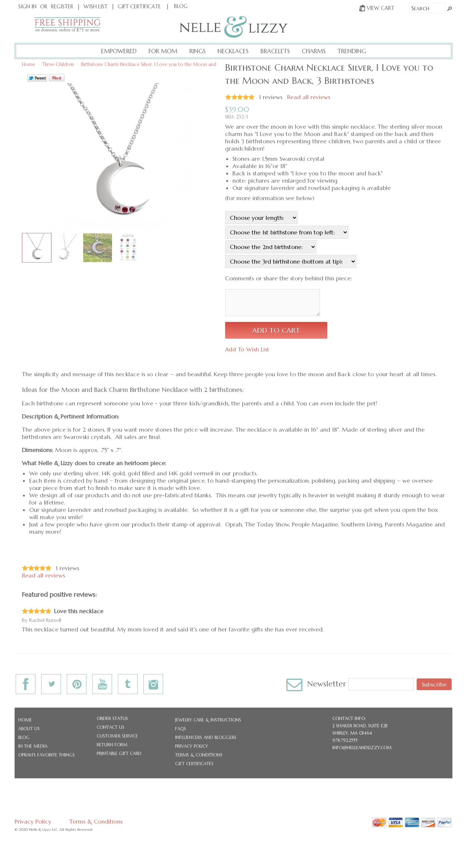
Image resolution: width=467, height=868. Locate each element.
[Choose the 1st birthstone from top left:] (287, 232)
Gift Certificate (139, 7)
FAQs (181, 729)
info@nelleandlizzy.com (362, 748)
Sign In (27, 7)
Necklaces (233, 51)
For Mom (163, 51)
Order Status (112, 718)
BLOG (181, 6)
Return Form (112, 745)
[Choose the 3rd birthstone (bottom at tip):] (291, 261)
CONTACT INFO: (349, 718)
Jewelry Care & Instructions (208, 720)
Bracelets (275, 51)
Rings (197, 51)
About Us (29, 729)
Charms (314, 51)
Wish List (96, 7)
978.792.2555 (345, 740)
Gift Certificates (194, 764)
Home (25, 720)
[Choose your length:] (261, 218)
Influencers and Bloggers (206, 737)
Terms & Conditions (199, 755)
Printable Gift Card (119, 753)
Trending (352, 51)
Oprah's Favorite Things (47, 755)
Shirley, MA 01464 (352, 733)
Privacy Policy (192, 746)
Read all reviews (309, 97)
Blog (24, 737)
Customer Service (117, 736)
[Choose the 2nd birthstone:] (271, 247)
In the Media (33, 746)
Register (62, 7)
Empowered (119, 51)
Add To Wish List (247, 349)
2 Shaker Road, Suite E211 (360, 726)
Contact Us (111, 727)
